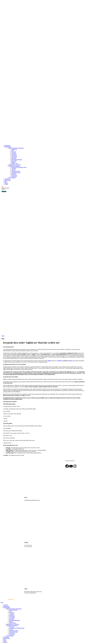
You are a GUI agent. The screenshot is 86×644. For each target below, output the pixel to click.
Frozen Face (14, 176)
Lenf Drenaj (14, 156)
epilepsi (49, 361)
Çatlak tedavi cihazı (16, 172)
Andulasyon (14, 149)
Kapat (2, 602)
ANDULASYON (13, 610)
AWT (13, 151)
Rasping (13, 162)
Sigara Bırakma (12, 178)
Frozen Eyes (14, 175)
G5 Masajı (14, 153)
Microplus (14, 158)
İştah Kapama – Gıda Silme (13, 624)
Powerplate (14, 161)
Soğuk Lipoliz (15, 163)
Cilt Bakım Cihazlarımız (14, 166)
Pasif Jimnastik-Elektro (17, 160)
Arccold (13, 170)
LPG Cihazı (14, 157)
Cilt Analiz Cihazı (16, 171)
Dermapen (14, 174)
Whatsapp (4, 191)
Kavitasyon (14, 154)
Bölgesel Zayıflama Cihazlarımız (16, 148)
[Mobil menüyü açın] (3, 336)
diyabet (70, 361)
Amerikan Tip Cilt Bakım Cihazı (19, 167)
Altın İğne (14, 169)
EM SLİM (14, 152)
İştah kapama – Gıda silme (15, 165)
